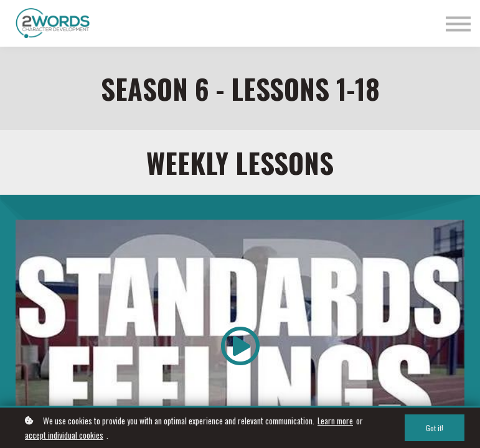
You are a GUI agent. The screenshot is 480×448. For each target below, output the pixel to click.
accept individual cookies (64, 435)
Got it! (435, 428)
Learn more (335, 421)
